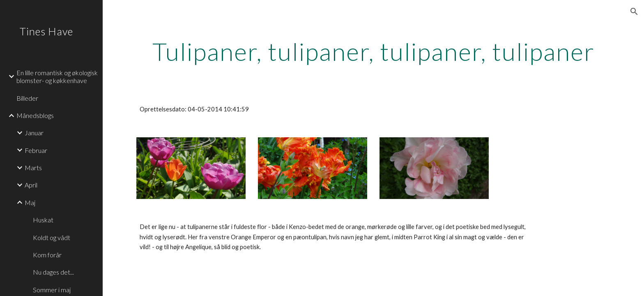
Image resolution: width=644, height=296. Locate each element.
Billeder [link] (27, 98)
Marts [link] (33, 168)
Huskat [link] (43, 220)
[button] (634, 12)
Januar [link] (34, 133)
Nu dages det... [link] (53, 272)
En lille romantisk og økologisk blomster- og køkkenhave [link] (57, 76)
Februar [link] (36, 150)
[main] (373, 51)
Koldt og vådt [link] (52, 237)
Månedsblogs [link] (35, 115)
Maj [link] (30, 202)
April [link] (31, 185)
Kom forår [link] (47, 255)
